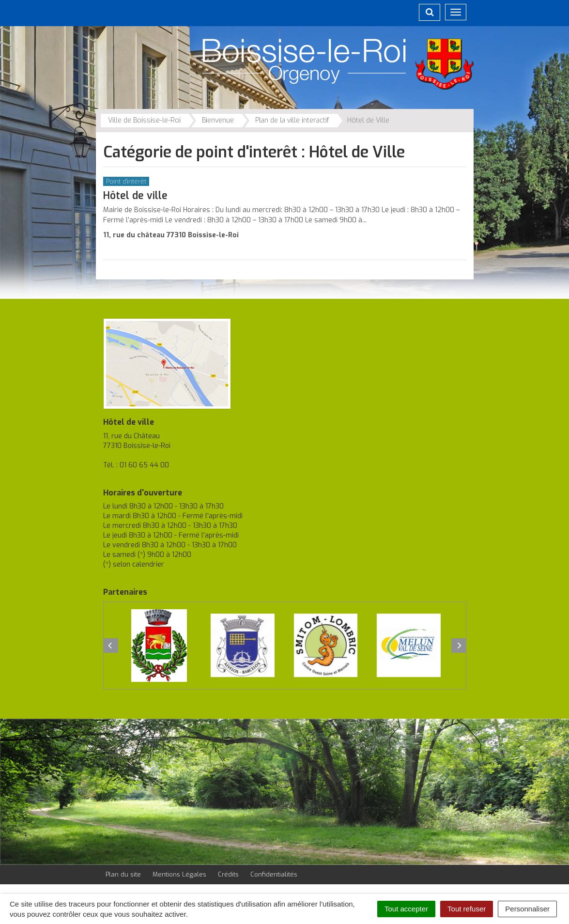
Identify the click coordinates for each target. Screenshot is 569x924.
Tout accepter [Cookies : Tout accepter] (406, 909)
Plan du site (123, 874)
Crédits (228, 874)
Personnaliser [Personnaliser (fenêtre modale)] (527, 909)
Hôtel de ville (135, 196)
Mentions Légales (179, 874)
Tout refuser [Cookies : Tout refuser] (467, 909)
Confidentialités (274, 874)
